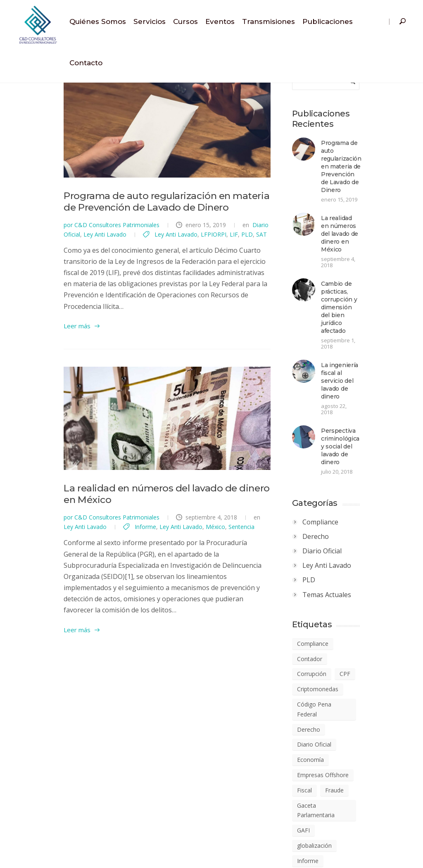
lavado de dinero (345, 714)
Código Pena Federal (350, 592)
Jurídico (367, 698)
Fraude (360, 653)
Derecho (341, 439)
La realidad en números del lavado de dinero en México (145, 535)
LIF (123, 269)
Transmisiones (269, 21)
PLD (136, 269)
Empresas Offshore (348, 638)
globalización (366, 683)
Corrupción (337, 562)
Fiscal (330, 653)
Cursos (185, 21)
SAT (151, 269)
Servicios (150, 21)
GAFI (329, 683)
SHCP (330, 835)
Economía (336, 623)
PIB (381, 759)
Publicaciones (328, 21)
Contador (379, 547)
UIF (355, 835)
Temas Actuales (352, 498)
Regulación (362, 774)
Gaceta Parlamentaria (351, 668)
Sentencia (124, 561)
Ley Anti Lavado (265, 259)
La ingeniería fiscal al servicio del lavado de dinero (375, 306)
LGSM (369, 744)
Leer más (31, 338)
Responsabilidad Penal (352, 790)
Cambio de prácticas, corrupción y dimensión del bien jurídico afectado (376, 258)
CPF (370, 562)
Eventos (220, 21)
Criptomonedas (343, 577)
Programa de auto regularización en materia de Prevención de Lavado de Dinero (372, 159)
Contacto (86, 63)
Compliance (346, 425)
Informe (28, 561)
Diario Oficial (223, 259)
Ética (379, 835)
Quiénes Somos (98, 21)
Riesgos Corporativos (351, 805)
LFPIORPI (103, 269)
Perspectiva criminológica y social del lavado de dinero (374, 353)
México (98, 561)
